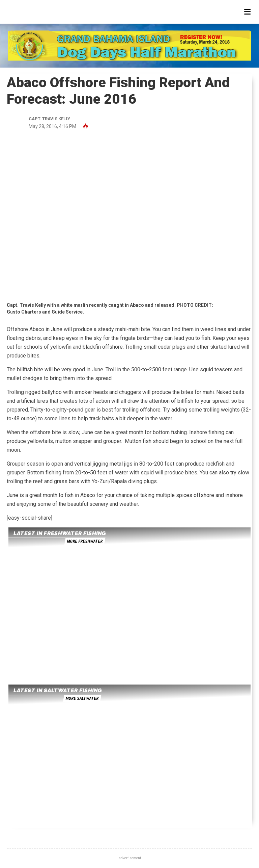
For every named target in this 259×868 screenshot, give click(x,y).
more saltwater (82, 698)
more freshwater (85, 541)
